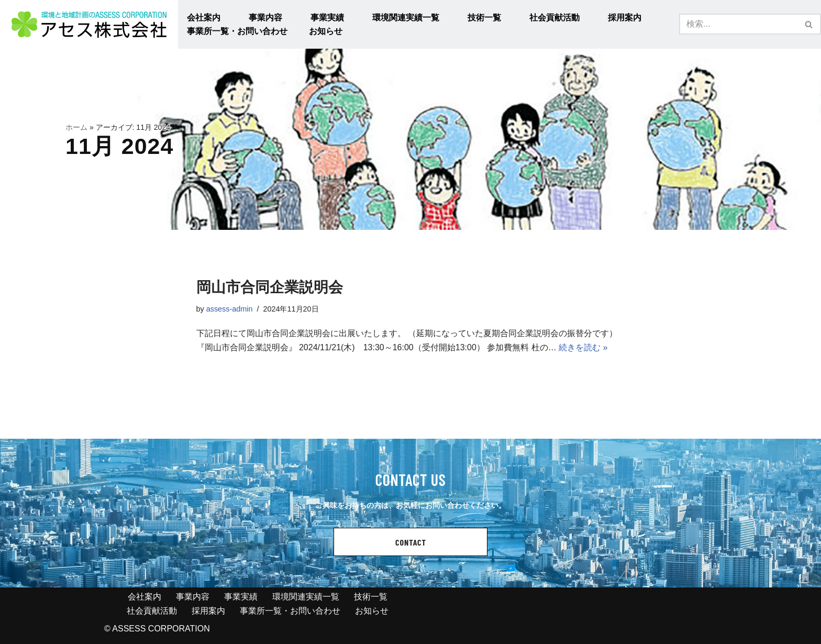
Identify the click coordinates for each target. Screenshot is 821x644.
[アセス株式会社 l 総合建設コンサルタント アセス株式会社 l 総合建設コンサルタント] (89, 24)
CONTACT (411, 542)
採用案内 (625, 18)
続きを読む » (583, 347)
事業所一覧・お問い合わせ (237, 31)
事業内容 (265, 18)
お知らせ (326, 31)
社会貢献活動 (554, 18)
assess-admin (230, 309)
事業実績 (327, 18)
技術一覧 (484, 18)
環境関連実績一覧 (406, 18)
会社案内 (204, 18)
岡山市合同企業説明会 (270, 287)
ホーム (76, 127)
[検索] (738, 24)
